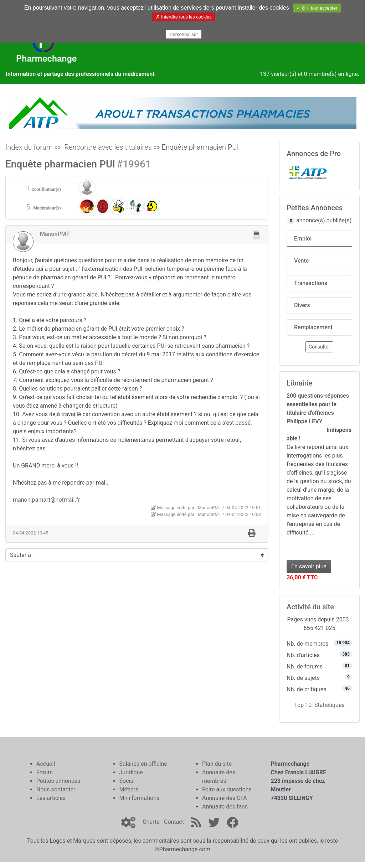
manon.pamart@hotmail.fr (46, 500)
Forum (45, 772)
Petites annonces (58, 781)
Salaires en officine (143, 764)
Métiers (129, 789)
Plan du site (217, 764)
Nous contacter (56, 789)
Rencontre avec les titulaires (108, 147)
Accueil (46, 764)
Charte (151, 822)
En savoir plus (309, 566)
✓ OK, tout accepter (317, 8)
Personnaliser (184, 34)
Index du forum (29, 147)
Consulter (319, 347)
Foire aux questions (227, 789)
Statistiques (330, 705)
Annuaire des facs (225, 807)
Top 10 (303, 705)
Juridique (131, 772)
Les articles (51, 798)
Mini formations (140, 798)
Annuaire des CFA (224, 798)
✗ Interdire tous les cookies (184, 17)
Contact (174, 822)
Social (127, 781)
